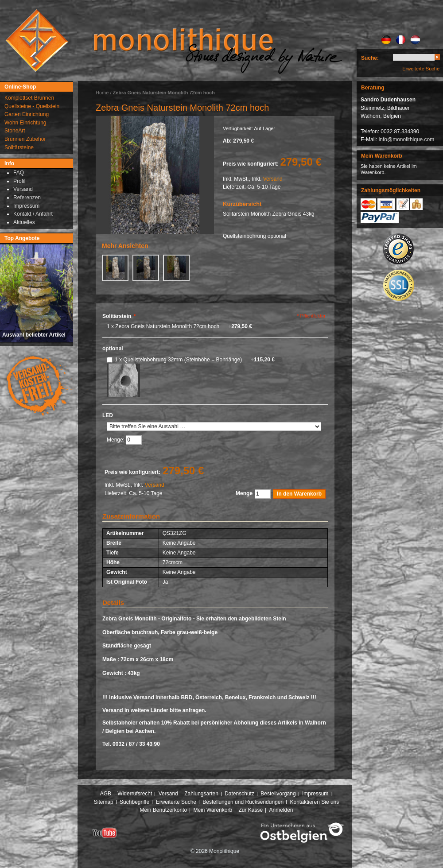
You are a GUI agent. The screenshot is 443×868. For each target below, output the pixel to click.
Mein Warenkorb (213, 810)
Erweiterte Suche (421, 69)
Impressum (315, 794)
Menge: (116, 440)
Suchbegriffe (134, 802)
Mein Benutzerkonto (163, 810)
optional (113, 349)
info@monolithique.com (407, 139)
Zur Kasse (251, 810)
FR (401, 40)
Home (102, 93)
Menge (244, 493)
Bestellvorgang (278, 794)
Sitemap (104, 802)
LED (108, 415)
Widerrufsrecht (135, 794)
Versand (273, 179)
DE (386, 40)
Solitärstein (119, 316)
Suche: (370, 58)
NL (415, 40)
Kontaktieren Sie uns (315, 802)
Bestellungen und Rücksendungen (243, 802)
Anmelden (281, 810)
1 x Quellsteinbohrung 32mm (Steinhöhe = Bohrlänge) (195, 360)
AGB (106, 794)
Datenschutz (239, 794)
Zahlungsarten (201, 794)
